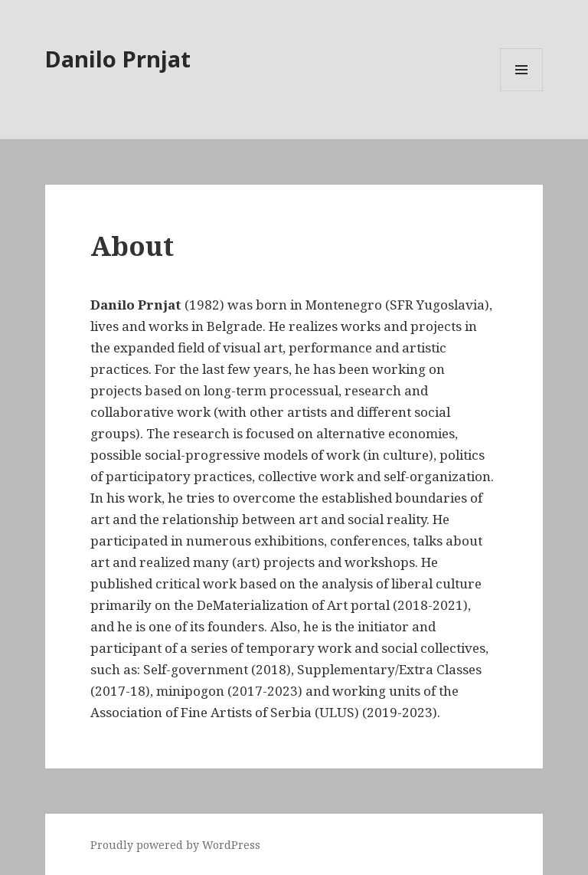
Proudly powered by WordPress (175, 845)
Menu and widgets (522, 91)
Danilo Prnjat (118, 59)
